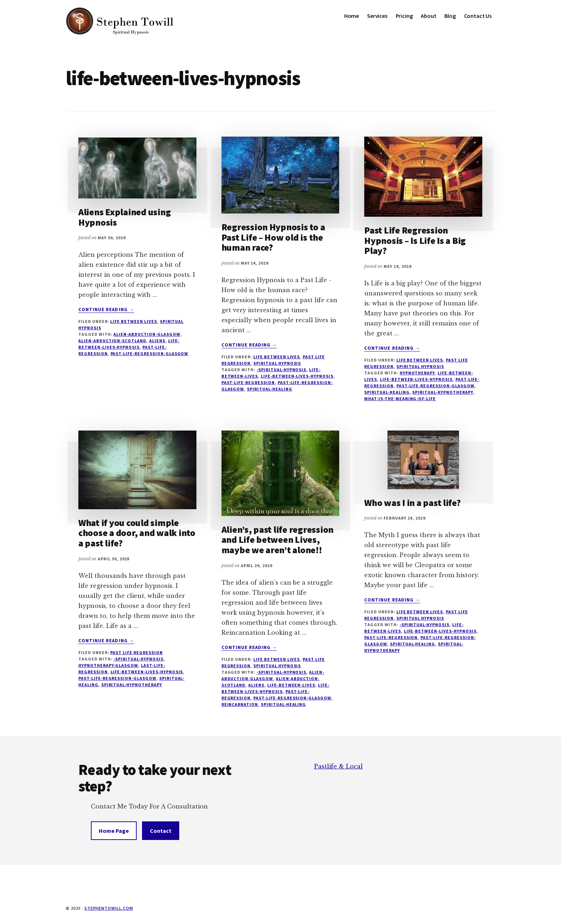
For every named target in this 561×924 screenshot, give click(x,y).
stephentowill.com (109, 908)
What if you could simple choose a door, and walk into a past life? (137, 533)
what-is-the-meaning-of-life (400, 399)
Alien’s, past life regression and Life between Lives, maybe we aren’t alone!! (277, 540)
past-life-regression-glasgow (150, 353)
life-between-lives (291, 685)
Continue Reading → (106, 310)
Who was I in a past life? (413, 503)
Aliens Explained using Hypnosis (125, 217)
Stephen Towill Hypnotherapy (119, 21)
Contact (161, 831)
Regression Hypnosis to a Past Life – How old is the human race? (273, 237)
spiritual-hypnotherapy (442, 392)
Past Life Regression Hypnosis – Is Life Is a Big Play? (415, 240)
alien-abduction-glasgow (147, 334)
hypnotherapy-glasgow (108, 665)
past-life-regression (248, 382)
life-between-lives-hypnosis (297, 376)
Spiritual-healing (269, 389)
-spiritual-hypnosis (281, 370)
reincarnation (240, 704)
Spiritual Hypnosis (277, 363)
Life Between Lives (133, 321)
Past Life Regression (136, 652)
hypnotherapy (417, 373)
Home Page (114, 831)
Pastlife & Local (338, 766)
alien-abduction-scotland (112, 341)
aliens (157, 341)
